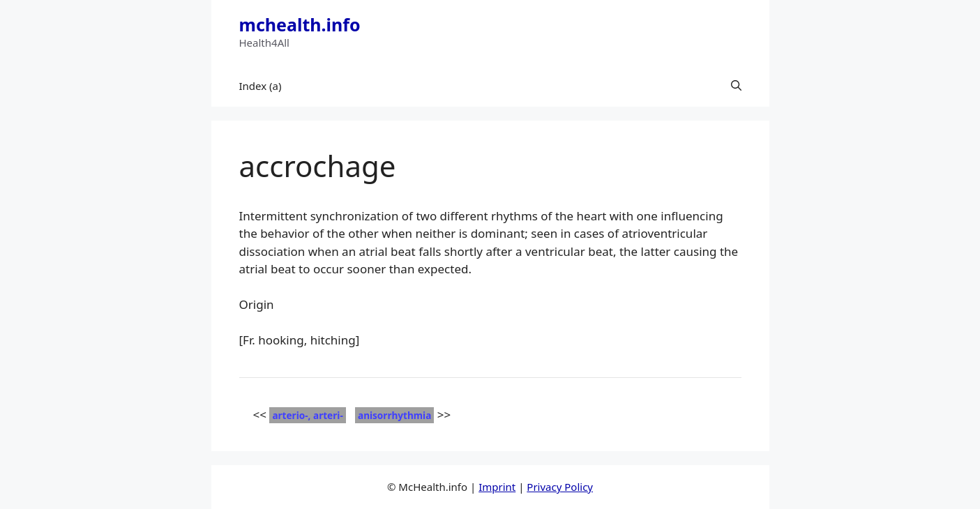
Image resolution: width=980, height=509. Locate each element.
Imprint (497, 487)
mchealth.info (300, 24)
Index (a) (261, 86)
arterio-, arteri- (307, 415)
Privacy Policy (560, 487)
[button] (736, 86)
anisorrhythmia (394, 415)
